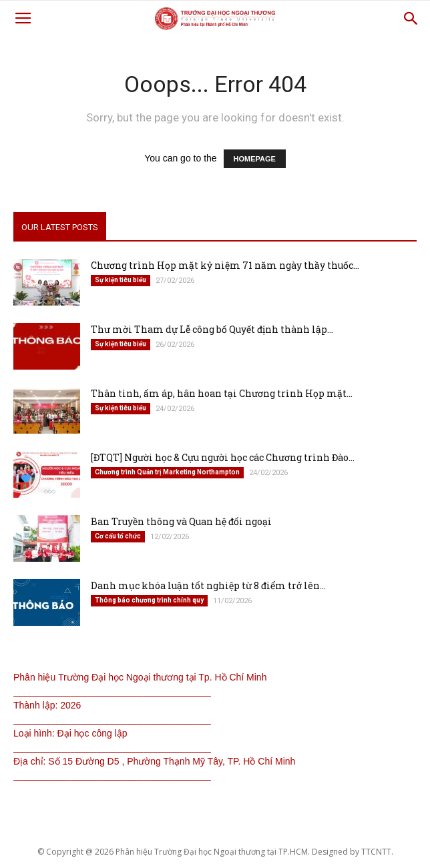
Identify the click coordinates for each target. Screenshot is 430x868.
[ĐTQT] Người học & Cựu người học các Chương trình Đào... (223, 457)
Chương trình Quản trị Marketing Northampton (167, 472)
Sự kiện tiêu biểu (121, 280)
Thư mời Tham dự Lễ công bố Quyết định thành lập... (212, 329)
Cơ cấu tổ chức (118, 536)
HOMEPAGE (255, 159)
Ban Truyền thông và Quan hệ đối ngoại (181, 521)
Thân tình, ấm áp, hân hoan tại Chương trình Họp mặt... (222, 393)
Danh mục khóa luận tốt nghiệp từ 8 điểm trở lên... (208, 585)
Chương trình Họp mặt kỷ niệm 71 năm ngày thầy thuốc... (225, 265)
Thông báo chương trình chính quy (149, 600)
